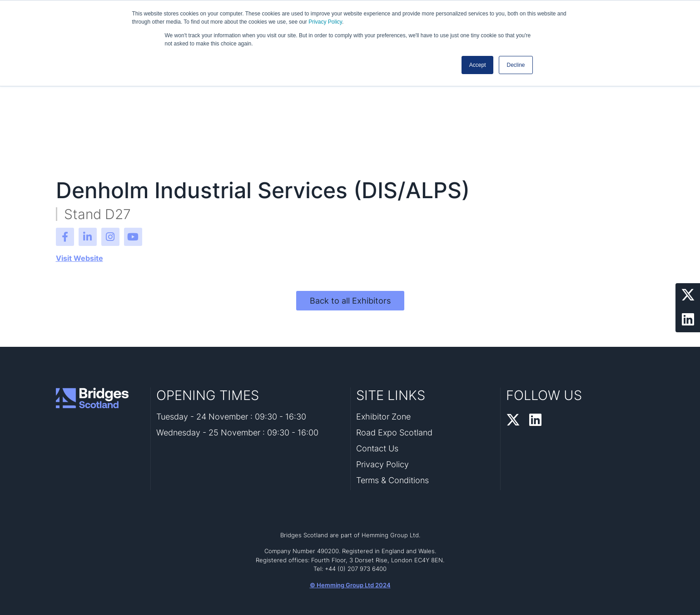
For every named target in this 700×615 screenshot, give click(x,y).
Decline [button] (516, 65)
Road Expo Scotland (394, 432)
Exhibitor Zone (383, 417)
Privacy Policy (325, 22)
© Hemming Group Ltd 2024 (350, 585)
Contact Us (377, 448)
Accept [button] (478, 65)
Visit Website (79, 258)
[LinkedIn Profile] (688, 320)
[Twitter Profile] (688, 295)
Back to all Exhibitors (350, 301)
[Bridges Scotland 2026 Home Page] (100, 398)
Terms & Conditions (392, 480)
